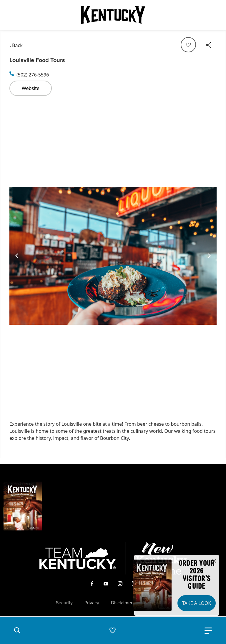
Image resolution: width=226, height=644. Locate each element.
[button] (17, 630)
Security (64, 603)
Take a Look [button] (197, 603)
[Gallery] (113, 256)
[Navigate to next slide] (209, 256)
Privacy (92, 603)
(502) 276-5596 (33, 75)
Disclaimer (122, 603)
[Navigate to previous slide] (17, 256)
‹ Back (16, 45)
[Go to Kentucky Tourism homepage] (113, 15)
